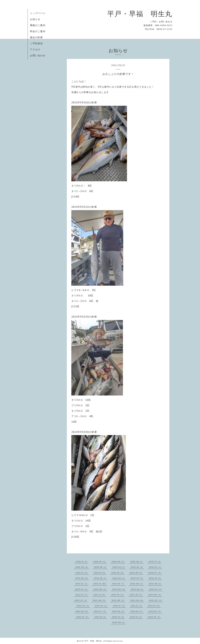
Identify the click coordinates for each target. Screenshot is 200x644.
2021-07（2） (100, 611)
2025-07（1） (155, 562)
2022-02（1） (83, 606)
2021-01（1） (101, 617)
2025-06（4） (82, 567)
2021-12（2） (119, 606)
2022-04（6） (137, 600)
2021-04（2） (137, 611)
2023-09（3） (137, 584)
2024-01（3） (156, 578)
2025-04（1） (119, 567)
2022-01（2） (102, 606)
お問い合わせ (38, 55)
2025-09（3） (118, 562)
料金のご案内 (38, 31)
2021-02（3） (83, 617)
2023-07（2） (82, 589)
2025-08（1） (137, 562)
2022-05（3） (118, 600)
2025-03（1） (137, 567)
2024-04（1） (119, 578)
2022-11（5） (100, 595)
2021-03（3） (155, 611)
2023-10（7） (119, 584)
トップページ (38, 13)
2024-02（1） (137, 578)
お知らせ (35, 19)
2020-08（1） (119, 622)
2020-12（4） (118, 617)
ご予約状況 (36, 43)
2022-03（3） (156, 600)
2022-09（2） (136, 595)
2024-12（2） (82, 573)
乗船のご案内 (38, 25)
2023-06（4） (100, 589)
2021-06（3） (119, 611)
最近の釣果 (36, 37)
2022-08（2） (155, 595)
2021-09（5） (82, 611)
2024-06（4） (82, 578)
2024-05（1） (101, 578)
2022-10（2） (118, 595)
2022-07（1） (81, 600)
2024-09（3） (136, 573)
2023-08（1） (156, 584)
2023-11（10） (100, 584)
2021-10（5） (154, 606)
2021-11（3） (137, 606)
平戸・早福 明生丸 (140, 14)
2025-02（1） (156, 567)
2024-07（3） (155, 573)
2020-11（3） (136, 617)
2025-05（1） (101, 567)
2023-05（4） (119, 589)
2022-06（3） (100, 600)
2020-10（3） (155, 617)
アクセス (35, 49)
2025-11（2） (82, 562)
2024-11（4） (100, 573)
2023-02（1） (156, 589)
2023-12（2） (82, 584)
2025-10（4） (100, 562)
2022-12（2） (82, 595)
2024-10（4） (118, 573)
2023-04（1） (138, 589)
